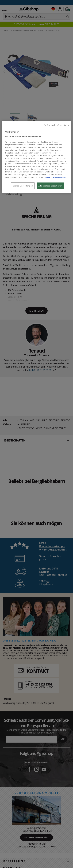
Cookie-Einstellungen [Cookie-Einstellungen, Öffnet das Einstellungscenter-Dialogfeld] (23, 186)
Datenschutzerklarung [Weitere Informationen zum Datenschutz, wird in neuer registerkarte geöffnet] (56, 177)
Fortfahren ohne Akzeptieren (56, 125)
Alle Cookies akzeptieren (50, 186)
